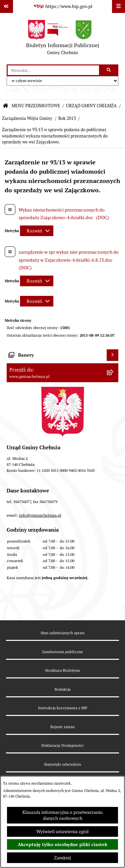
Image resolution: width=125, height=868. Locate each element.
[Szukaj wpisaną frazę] (109, 70)
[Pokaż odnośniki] (6, 6)
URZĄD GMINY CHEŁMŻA (91, 106)
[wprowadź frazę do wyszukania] (53, 70)
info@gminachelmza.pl (40, 515)
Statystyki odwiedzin (62, 764)
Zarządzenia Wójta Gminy (27, 118)
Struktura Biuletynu (62, 670)
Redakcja (63, 689)
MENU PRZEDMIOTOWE (36, 106)
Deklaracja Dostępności (62, 745)
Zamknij (62, 858)
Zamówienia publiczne (62, 652)
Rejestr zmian (62, 727)
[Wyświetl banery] (112, 355)
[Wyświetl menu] (118, 6)
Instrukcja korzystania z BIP (63, 708)
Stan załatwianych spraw (63, 633)
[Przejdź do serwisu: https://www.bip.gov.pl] (63, 7)
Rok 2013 (67, 118)
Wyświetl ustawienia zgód (62, 831)
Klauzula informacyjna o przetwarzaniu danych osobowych (62, 815)
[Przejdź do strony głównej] (63, 39)
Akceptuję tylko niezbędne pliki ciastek (62, 844)
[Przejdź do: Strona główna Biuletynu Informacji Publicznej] (5, 106)
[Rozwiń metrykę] (37, 231)
